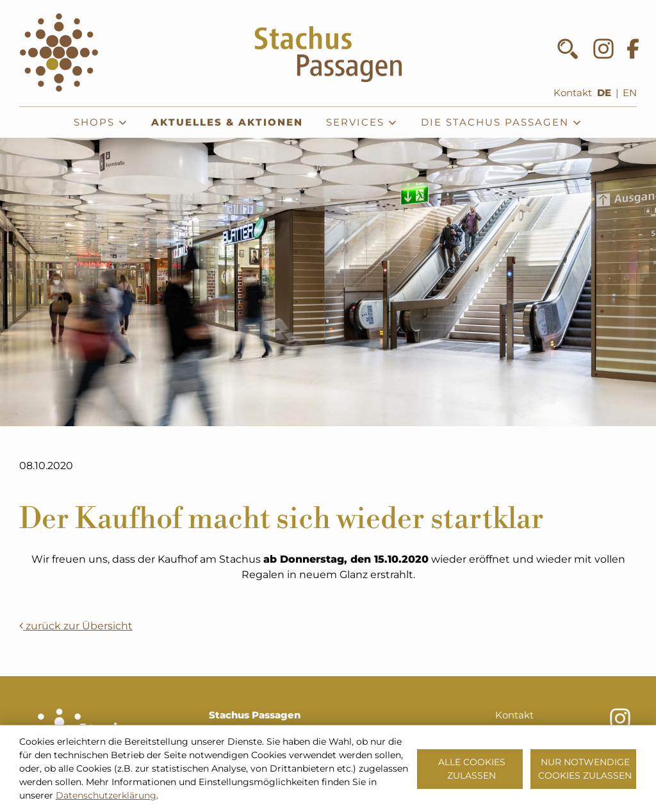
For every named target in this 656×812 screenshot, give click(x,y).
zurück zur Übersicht (76, 626)
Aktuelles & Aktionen (227, 122)
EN (630, 93)
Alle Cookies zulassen (472, 769)
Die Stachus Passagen (502, 122)
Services (362, 122)
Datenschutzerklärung (106, 795)
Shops (101, 122)
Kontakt (573, 93)
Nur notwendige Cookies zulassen (585, 769)
